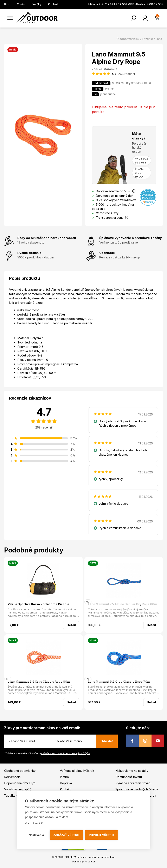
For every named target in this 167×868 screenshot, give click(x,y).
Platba (64, 777)
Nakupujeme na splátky (132, 771)
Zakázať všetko (66, 835)
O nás (21, 4)
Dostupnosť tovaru (129, 777)
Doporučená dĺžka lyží (20, 783)
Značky (36, 4)
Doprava (66, 783)
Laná (159, 39)
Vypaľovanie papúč (18, 789)
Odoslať (107, 741)
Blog (7, 4)
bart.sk (92, 862)
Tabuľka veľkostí (16, 795)
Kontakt (53, 4)
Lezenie (147, 39)
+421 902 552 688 (142, 160)
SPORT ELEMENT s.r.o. (74, 857)
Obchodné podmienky (20, 771)
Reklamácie (12, 777)
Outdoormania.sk (128, 39)
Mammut (110, 69)
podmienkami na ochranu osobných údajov (65, 753)
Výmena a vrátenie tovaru (133, 783)
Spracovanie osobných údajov (137, 789)
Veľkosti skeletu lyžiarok (77, 771)
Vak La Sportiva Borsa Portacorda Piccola (38, 604)
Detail (71, 625)
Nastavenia (36, 835)
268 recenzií (44, 427)
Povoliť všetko (101, 835)
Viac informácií (34, 823)
